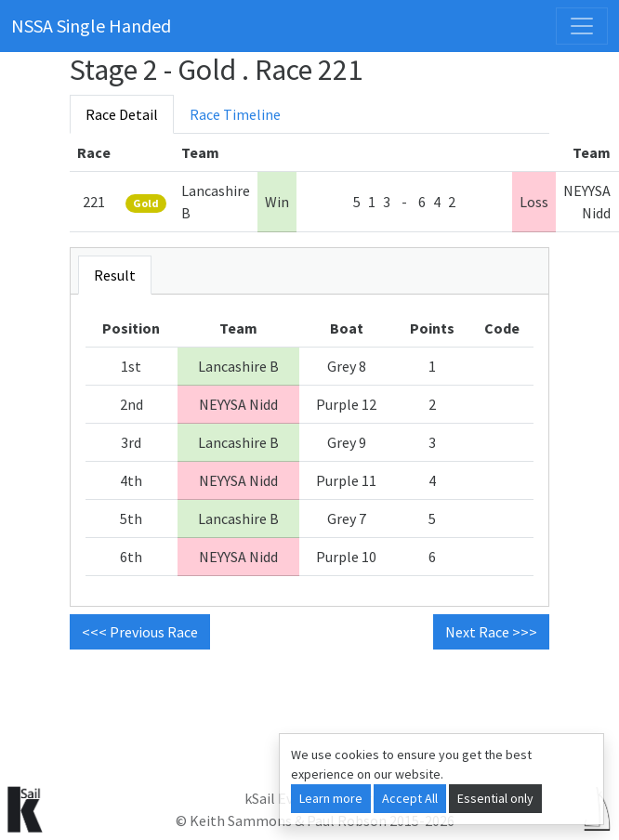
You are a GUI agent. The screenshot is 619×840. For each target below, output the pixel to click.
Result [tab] (115, 275)
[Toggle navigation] (582, 26)
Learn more (331, 798)
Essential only (495, 798)
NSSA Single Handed (91, 26)
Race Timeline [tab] (235, 114)
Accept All (410, 798)
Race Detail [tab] (122, 114)
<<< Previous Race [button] (140, 632)
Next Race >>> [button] (491, 632)
